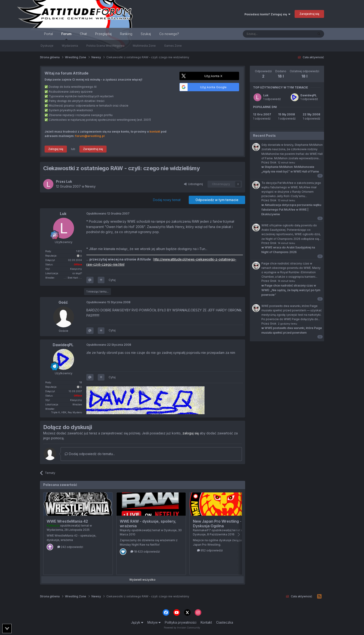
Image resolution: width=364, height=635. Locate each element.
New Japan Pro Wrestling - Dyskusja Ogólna (217, 524)
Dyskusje (47, 46)
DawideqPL (309, 95)
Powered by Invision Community (182, 628)
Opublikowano (108, 213)
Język (137, 622)
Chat (83, 34)
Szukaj (146, 34)
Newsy (90, 186)
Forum (66, 36)
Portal (49, 34)
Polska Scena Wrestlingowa (105, 46)
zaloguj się (191, 433)
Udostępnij (193, 184)
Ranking (126, 34)
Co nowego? (169, 34)
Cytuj (112, 280)
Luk (266, 95)
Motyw (154, 622)
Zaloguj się (56, 149)
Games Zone (173, 46)
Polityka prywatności (181, 622)
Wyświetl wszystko (142, 580)
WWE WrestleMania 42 (67, 521)
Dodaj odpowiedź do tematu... (90, 454)
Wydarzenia (70, 46)
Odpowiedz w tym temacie (217, 200)
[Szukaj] (267, 34)
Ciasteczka (225, 622)
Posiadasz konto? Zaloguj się (267, 14)
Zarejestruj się (309, 14)
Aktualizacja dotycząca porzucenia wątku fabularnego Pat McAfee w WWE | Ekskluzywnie (291, 210)
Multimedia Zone (144, 46)
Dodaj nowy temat (167, 200)
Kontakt (206, 622)
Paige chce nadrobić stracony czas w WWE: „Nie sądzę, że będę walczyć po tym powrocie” (291, 290)
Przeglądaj (103, 34)
